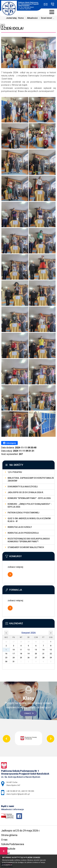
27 (36, 658)
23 (6, 658)
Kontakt (5, 853)
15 (51, 650)
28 (43, 658)
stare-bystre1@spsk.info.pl (46, 4)
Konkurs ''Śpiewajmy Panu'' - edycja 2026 (29, 498)
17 (14, 654)
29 (51, 658)
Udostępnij (9, 443)
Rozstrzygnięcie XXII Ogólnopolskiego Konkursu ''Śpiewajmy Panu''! (29, 540)
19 (28, 654)
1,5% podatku (15, 472)
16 (6, 654)
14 (43, 650)
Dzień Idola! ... (46, 18)
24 (14, 658)
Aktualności (31, 18)
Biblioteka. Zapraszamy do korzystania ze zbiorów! (31, 479)
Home (21, 18)
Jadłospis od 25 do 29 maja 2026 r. (26, 492)
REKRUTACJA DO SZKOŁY (20, 527)
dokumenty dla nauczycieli (23, 487)
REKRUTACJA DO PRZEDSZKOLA (23, 533)
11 (21, 650)
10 (14, 650)
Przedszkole (8, 849)
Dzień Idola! (12, 28)
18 (21, 654)
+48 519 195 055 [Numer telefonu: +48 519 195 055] (27, 791)
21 (43, 654)
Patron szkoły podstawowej (23, 513)
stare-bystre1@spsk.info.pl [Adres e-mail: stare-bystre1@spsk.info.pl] (18, 794)
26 (28, 658)
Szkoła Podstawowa (13, 844)
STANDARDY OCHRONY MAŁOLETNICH (26, 547)
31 (14, 662)
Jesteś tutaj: (12, 18)
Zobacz (29, 713)
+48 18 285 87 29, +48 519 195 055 (53, 4)
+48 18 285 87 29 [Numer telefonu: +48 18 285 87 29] (13, 791)
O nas (4, 840)
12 (28, 650)
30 (6, 662)
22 (51, 654)
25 (21, 658)
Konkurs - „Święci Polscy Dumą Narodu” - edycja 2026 (30, 505)
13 (36, 650)
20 (36, 654)
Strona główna (9, 835)
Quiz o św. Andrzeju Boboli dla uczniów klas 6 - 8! (29, 520)
